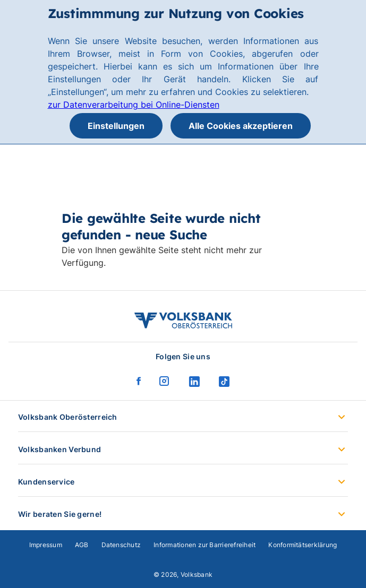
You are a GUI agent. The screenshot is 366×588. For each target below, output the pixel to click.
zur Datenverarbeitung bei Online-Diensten (134, 105)
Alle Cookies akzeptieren (241, 126)
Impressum (46, 545)
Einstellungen (116, 126)
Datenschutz (121, 545)
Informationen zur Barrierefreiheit (205, 545)
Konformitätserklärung (303, 545)
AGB (82, 545)
